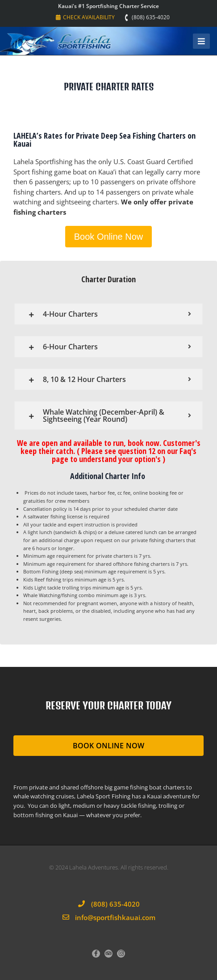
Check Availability (85, 17)
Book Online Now (109, 237)
